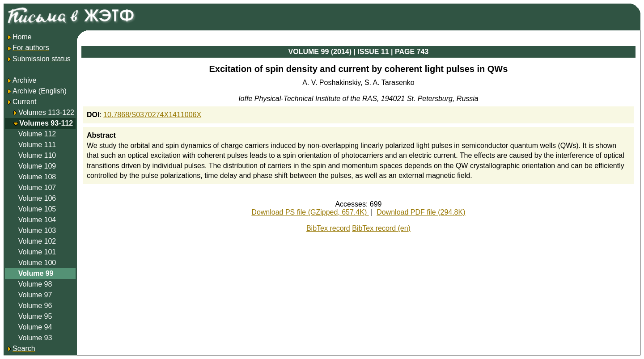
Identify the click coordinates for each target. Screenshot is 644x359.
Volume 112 (37, 134)
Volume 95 (35, 316)
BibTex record (328, 228)
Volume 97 (35, 295)
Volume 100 (37, 263)
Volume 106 (37, 198)
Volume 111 (37, 145)
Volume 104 (37, 220)
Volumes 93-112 (46, 123)
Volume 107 (37, 188)
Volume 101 (37, 252)
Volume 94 (35, 327)
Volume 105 (37, 209)
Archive (21, 80)
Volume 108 (37, 177)
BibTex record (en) (381, 228)
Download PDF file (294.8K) (421, 212)
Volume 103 (37, 230)
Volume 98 (35, 284)
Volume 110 (37, 155)
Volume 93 (35, 338)
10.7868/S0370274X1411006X (152, 115)
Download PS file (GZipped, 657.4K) (310, 212)
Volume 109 (37, 166)
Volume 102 (37, 241)
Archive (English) (36, 91)
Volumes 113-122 (46, 112)
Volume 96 (35, 306)
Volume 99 (36, 273)
